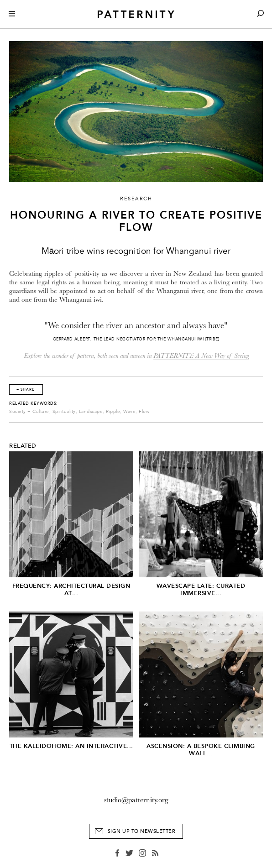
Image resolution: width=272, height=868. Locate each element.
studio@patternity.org (136, 800)
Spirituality (64, 412)
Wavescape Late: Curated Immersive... (201, 589)
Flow (144, 412)
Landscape (91, 412)
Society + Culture (29, 412)
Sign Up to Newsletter (142, 831)
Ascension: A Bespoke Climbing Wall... (201, 750)
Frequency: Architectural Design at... (71, 589)
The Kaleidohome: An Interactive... (71, 746)
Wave (129, 412)
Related (23, 446)
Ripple (113, 412)
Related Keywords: (34, 403)
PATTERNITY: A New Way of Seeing (201, 356)
